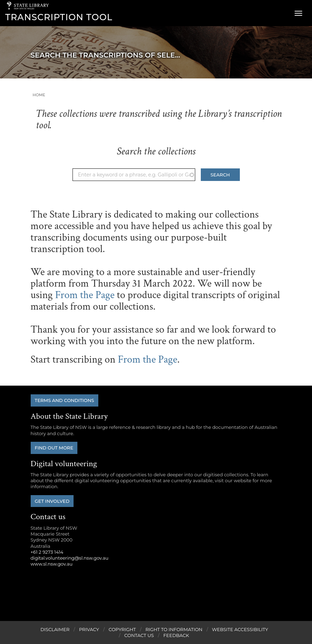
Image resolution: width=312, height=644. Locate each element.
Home (39, 95)
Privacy (89, 629)
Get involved (52, 501)
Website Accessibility (240, 629)
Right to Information (174, 629)
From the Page (85, 295)
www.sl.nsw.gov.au (52, 564)
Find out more (54, 448)
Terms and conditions (64, 400)
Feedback (176, 635)
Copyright (122, 629)
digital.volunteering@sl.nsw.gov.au (70, 558)
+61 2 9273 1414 (47, 552)
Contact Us (139, 635)
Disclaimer (55, 629)
